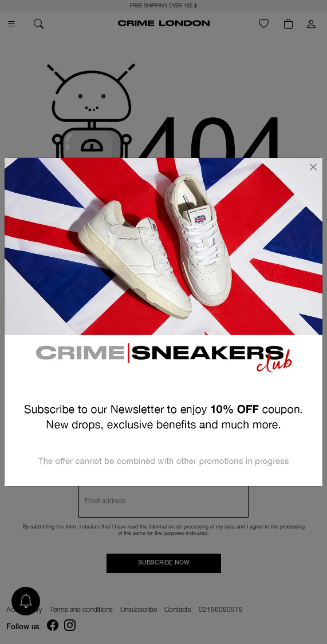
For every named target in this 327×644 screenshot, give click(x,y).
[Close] (313, 167)
